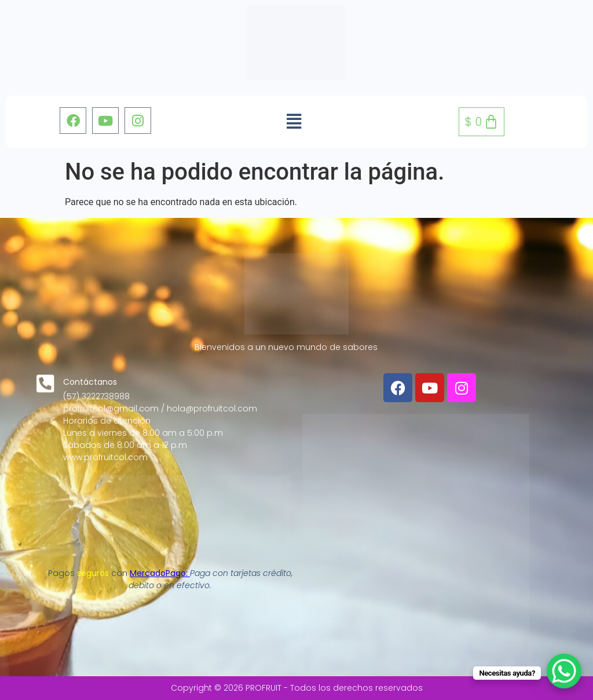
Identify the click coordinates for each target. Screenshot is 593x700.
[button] (294, 122)
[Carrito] (482, 122)
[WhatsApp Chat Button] (564, 671)
